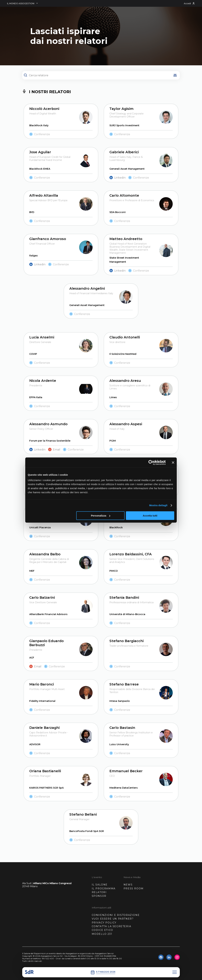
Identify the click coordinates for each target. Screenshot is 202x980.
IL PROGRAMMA (104, 889)
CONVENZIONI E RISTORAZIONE (116, 915)
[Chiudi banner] (173, 462)
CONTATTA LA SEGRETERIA (112, 926)
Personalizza (101, 516)
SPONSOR (99, 896)
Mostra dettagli (158, 505)
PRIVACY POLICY (104, 923)
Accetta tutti (150, 516)
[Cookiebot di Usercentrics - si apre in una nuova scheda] (151, 462)
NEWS (128, 885)
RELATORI (99, 892)
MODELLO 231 (102, 934)
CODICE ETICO (102, 930)
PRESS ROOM (134, 889)
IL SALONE (100, 885)
